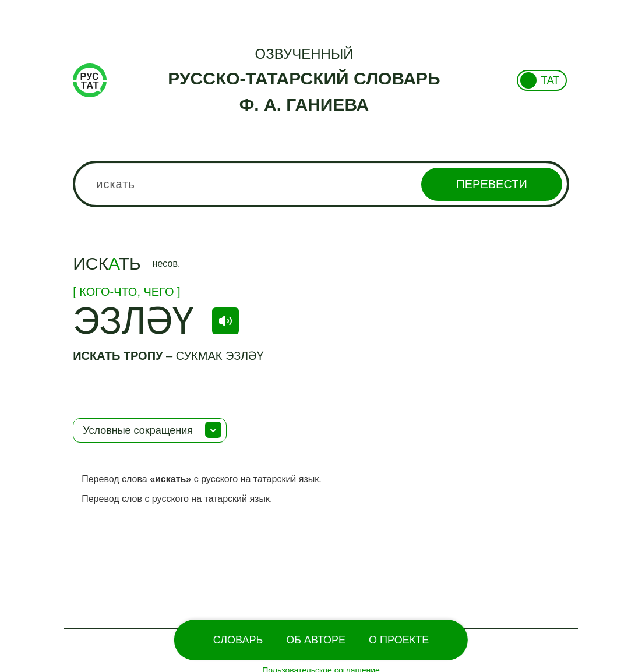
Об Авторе (316, 640)
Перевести (491, 184)
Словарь (238, 640)
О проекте (399, 640)
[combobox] (321, 184)
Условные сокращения (138, 430)
